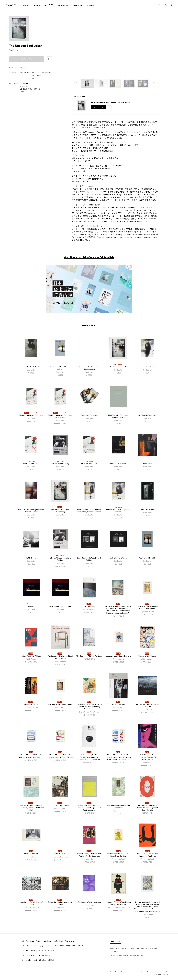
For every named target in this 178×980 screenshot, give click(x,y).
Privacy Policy (51, 950)
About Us (30, 941)
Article (39, 941)
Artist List (58, 941)
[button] (154, 83)
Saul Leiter (14, 50)
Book (26, 5)
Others (91, 5)
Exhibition (48, 941)
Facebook (31, 955)
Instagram (44, 955)
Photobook (63, 5)
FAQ (41, 950)
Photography (25, 72)
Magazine (78, 5)
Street (35, 78)
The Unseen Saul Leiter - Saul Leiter (110, 103)
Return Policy (31, 950)
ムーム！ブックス (43, 5)
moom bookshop (11, 5)
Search (160, 5)
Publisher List (70, 941)
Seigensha (24, 67)
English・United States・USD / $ (40, 960)
